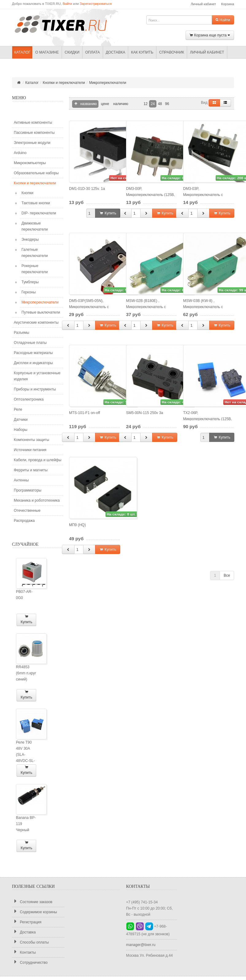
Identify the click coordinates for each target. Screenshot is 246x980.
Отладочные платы (30, 343)
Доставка (116, 52)
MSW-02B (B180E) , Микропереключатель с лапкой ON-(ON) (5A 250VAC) (151, 307)
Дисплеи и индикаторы (33, 363)
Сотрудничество (30, 962)
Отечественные (27, 511)
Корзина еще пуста (210, 35)
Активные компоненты (33, 123)
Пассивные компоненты (34, 133)
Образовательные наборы (36, 173)
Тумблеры (30, 282)
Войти (67, 4)
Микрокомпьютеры (30, 163)
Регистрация (27, 922)
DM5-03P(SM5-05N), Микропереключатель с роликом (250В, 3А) (89, 307)
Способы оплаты (30, 942)
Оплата (93, 52)
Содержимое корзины (35, 912)
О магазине (47, 52)
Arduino (20, 153)
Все (227, 575)
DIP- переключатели (39, 213)
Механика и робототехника (37, 500)
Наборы (21, 430)
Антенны (21, 480)
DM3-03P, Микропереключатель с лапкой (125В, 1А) (203, 195)
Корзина (228, 4)
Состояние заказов (32, 902)
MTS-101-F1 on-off (85, 413)
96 (167, 104)
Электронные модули (32, 143)
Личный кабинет (204, 4)
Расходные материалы (33, 353)
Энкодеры (30, 239)
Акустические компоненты (36, 322)
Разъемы (21, 333)
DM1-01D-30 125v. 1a (87, 189)
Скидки (72, 52)
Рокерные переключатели (35, 269)
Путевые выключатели (41, 312)
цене (105, 104)
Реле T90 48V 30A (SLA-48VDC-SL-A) (25, 755)
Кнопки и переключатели (64, 83)
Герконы (29, 292)
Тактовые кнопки (36, 203)
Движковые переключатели (35, 226)
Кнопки (27, 193)
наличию (120, 104)
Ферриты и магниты (31, 470)
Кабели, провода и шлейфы (38, 460)
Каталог (22, 52)
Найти (223, 20)
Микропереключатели (108, 83)
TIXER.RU (66, 24)
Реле (18, 409)
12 (146, 104)
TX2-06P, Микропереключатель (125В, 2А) (208, 419)
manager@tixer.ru (141, 945)
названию (85, 104)
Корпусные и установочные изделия (37, 376)
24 (153, 104)
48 (160, 104)
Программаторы (28, 490)
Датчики (21, 420)
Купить (26, 619)
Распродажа (24, 521)
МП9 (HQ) (77, 525)
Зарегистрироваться (96, 4)
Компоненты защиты (31, 440)
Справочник (172, 52)
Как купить (142, 52)
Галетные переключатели (35, 253)
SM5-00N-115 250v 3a (145, 413)
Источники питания (30, 450)
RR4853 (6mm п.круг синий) (26, 673)
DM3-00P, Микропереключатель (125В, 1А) (150, 195)
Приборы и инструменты (35, 389)
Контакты (24, 952)
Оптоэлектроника (29, 399)
